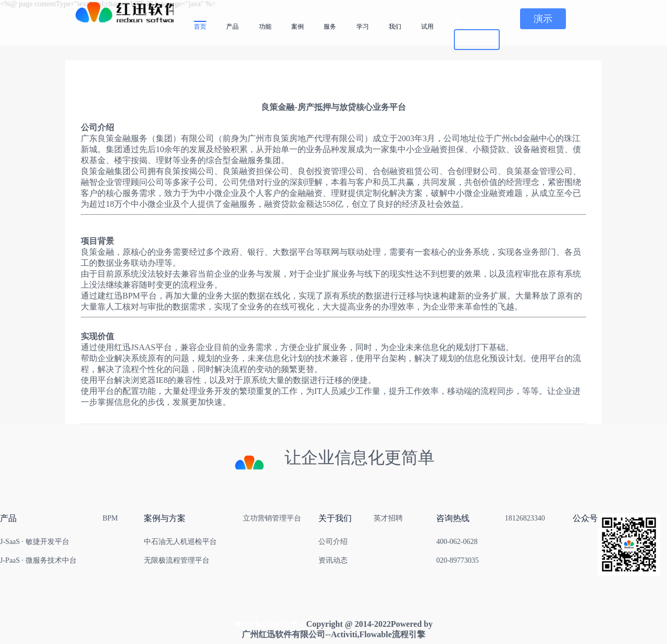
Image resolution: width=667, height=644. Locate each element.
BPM (110, 518)
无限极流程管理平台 (177, 560)
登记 (477, 40)
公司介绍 (333, 542)
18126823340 (525, 518)
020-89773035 (458, 560)
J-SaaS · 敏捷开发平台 (35, 542)
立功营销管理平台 (272, 518)
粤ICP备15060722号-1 (269, 624)
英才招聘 (388, 518)
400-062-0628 (457, 542)
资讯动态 (333, 560)
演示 (543, 19)
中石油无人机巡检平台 (180, 542)
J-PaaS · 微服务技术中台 (38, 560)
